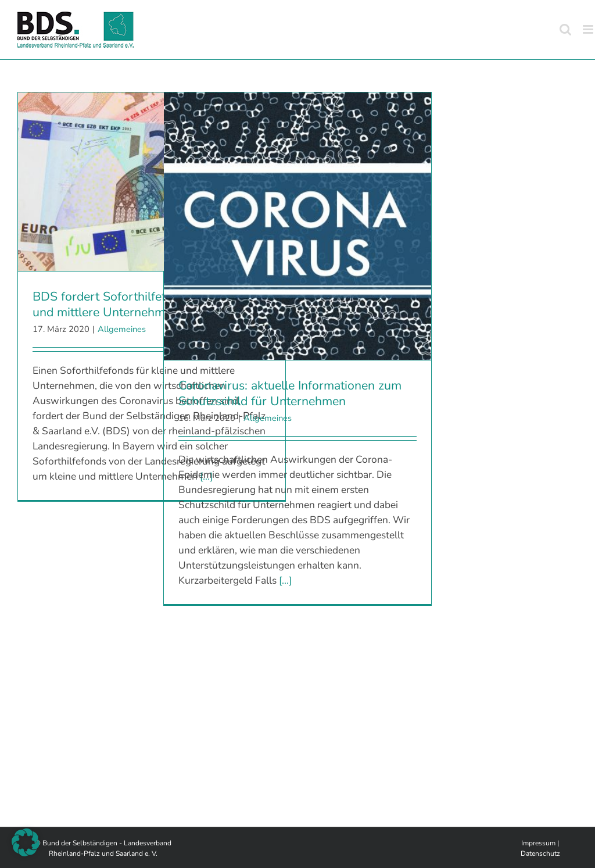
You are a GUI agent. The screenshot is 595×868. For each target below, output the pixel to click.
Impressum (538, 843)
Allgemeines (122, 329)
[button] (26, 842)
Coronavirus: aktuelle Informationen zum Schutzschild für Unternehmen (290, 393)
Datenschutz (540, 853)
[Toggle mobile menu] (589, 29)
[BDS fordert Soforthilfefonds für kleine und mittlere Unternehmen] (152, 182)
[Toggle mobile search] (565, 29)
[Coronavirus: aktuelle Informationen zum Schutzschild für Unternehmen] (297, 226)
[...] (285, 580)
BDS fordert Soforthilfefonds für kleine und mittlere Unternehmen (140, 304)
